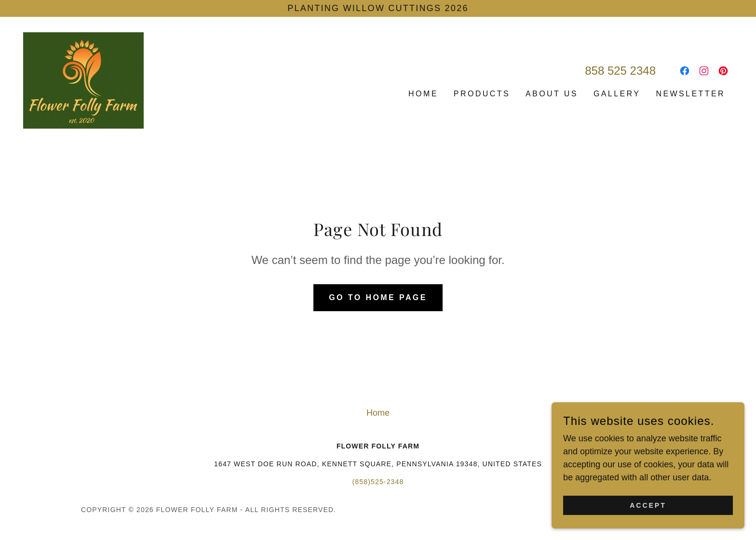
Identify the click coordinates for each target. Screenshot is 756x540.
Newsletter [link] (690, 94)
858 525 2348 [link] (620, 71)
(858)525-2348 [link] (378, 482)
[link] (83, 80)
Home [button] (378, 413)
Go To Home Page (378, 297)
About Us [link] (552, 94)
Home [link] (423, 94)
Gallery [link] (617, 94)
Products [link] (482, 94)
